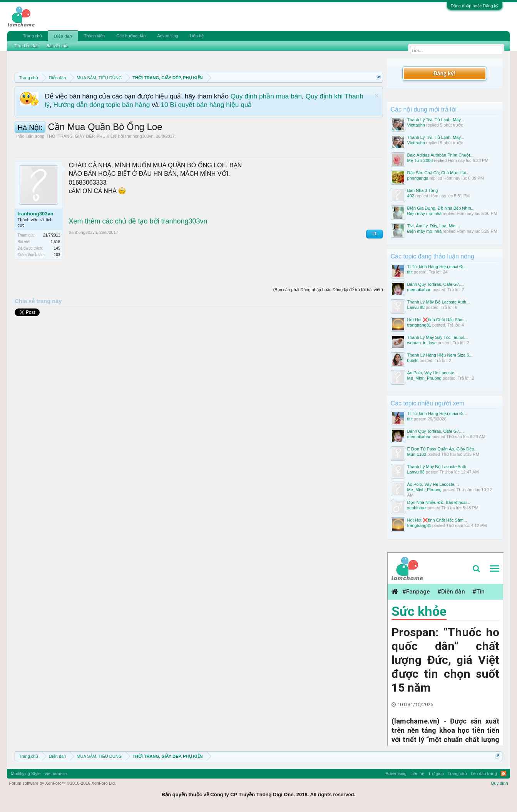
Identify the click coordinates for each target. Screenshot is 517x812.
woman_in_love (422, 343)
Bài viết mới (58, 46)
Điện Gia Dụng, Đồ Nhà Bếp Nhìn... (441, 208)
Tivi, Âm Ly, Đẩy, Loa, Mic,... (434, 226)
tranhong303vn (139, 136)
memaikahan (419, 290)
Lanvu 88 (416, 307)
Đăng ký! (444, 73)
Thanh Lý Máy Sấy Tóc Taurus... (438, 337)
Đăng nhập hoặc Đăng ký (475, 6)
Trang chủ (32, 36)
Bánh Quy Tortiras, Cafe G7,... (436, 284)
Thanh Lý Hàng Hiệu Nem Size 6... (440, 355)
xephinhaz (417, 508)
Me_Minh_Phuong (424, 378)
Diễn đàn (63, 36)
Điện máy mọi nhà (424, 213)
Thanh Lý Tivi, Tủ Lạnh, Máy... (436, 120)
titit (410, 272)
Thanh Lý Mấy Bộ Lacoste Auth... (439, 302)
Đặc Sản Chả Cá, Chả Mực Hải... (438, 173)
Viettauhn (416, 125)
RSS (504, 774)
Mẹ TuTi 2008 (420, 160)
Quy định (499, 783)
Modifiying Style (26, 774)
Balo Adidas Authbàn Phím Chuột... (441, 155)
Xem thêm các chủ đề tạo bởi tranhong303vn (138, 221)
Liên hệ (197, 36)
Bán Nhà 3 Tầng (423, 190)
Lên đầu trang (484, 774)
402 (411, 196)
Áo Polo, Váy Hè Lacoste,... (433, 373)
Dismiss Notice (377, 96)
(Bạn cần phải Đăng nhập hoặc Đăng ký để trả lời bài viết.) (328, 290)
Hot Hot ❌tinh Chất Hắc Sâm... (437, 320)
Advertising (167, 36)
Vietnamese (55, 774)
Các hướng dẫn (131, 36)
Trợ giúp (436, 774)
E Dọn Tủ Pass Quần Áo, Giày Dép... (443, 449)
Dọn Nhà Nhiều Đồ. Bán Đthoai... (439, 502)
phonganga (418, 178)
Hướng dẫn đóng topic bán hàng (102, 105)
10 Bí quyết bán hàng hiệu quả (206, 105)
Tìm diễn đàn (26, 46)
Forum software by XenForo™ (62, 783)
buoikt (413, 360)
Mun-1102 (417, 454)
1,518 (55, 242)
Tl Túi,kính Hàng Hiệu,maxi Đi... (437, 267)
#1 (374, 234)
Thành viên (94, 36)
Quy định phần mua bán (266, 96)
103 (57, 255)
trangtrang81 (419, 325)
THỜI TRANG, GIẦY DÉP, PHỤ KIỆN (81, 136)
